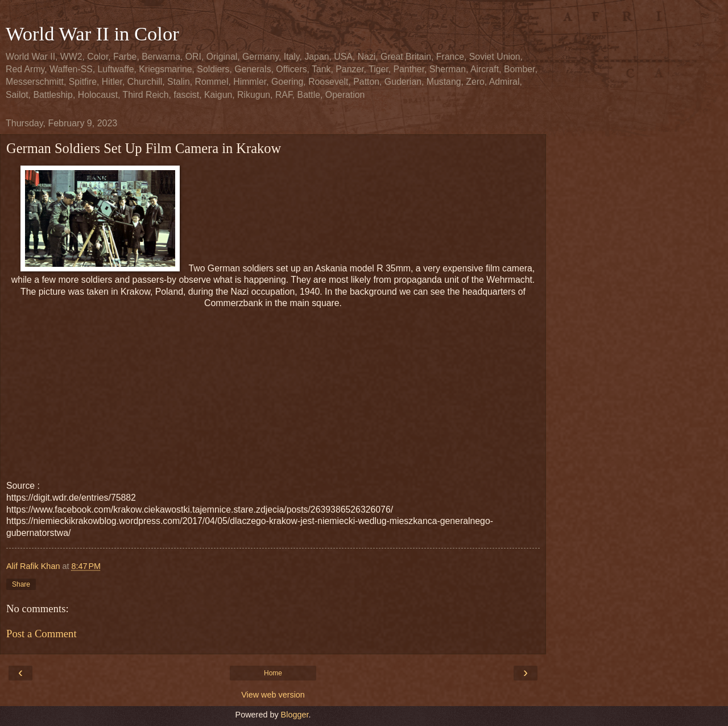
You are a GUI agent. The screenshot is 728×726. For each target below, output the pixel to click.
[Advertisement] (273, 389)
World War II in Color (92, 34)
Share (21, 584)
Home (273, 673)
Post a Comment (42, 634)
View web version (273, 695)
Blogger (295, 715)
